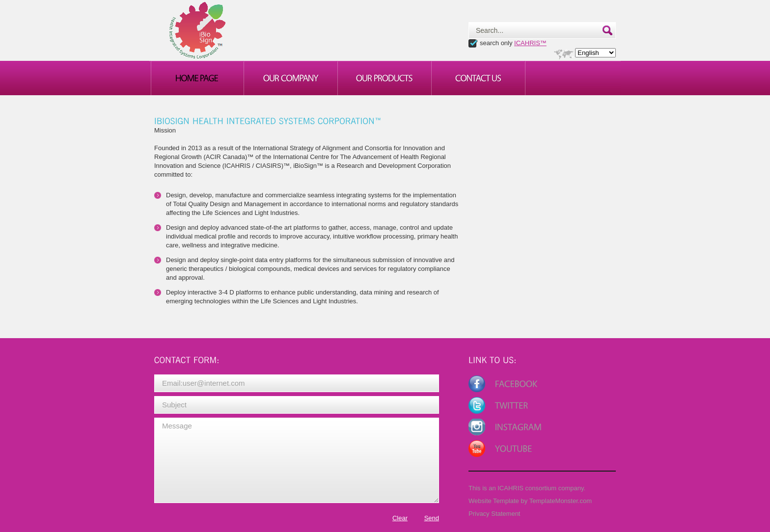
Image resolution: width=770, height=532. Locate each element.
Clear (400, 518)
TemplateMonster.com (561, 501)
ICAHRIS (510, 488)
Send (432, 518)
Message (297, 460)
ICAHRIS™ (530, 43)
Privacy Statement (495, 514)
